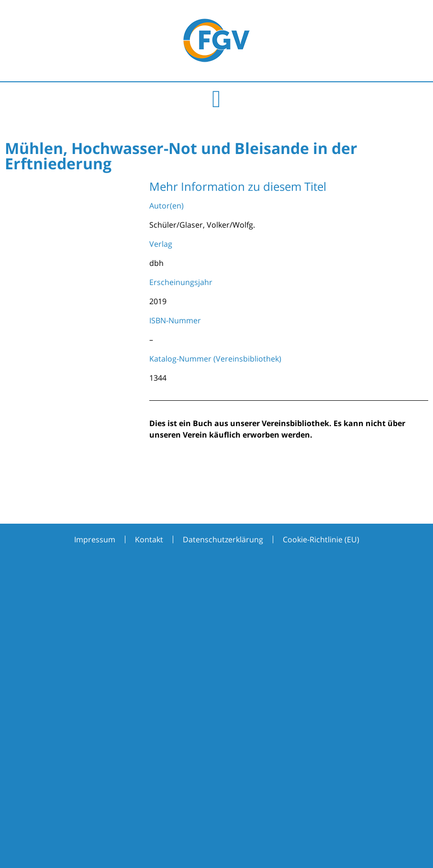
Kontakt (149, 539)
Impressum (95, 539)
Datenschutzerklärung (223, 539)
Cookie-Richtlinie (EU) (321, 539)
